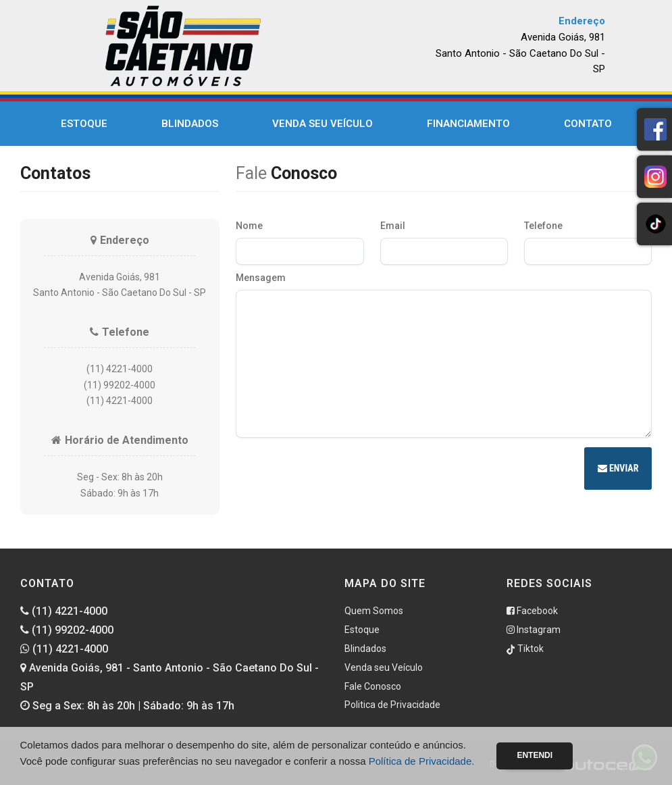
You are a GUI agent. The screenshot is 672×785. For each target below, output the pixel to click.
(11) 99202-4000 (67, 630)
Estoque (84, 124)
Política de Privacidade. (422, 761)
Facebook (532, 611)
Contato (588, 124)
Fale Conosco (373, 686)
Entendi (535, 755)
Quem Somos (374, 611)
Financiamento (468, 124)
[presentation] (338, 470)
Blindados (190, 124)
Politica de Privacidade (392, 705)
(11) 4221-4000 (64, 611)
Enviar (618, 468)
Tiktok (525, 649)
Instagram (534, 630)
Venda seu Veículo (322, 124)
